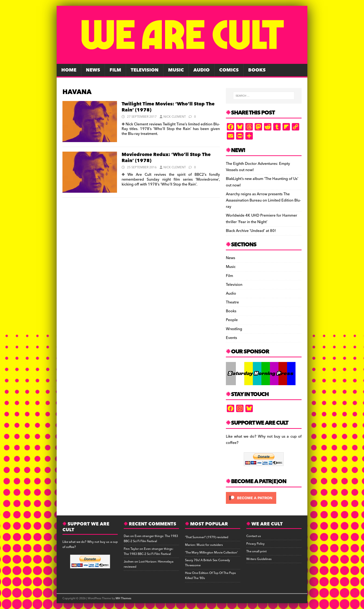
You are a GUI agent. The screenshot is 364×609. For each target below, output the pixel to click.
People (232, 320)
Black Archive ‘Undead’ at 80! (251, 231)
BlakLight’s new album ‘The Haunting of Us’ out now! (262, 182)
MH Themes (123, 598)
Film (115, 70)
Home (69, 70)
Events (231, 338)
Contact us (254, 536)
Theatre (232, 302)
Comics (229, 70)
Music (176, 70)
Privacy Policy (255, 544)
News (93, 70)
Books (257, 70)
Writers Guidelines (259, 559)
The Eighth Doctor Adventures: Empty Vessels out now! (258, 167)
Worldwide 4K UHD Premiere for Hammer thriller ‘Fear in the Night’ (262, 219)
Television (145, 70)
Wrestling (234, 329)
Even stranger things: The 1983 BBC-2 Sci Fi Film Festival (151, 539)
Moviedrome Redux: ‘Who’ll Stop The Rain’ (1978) (166, 158)
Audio (201, 70)
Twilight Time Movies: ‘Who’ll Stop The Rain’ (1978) (168, 107)
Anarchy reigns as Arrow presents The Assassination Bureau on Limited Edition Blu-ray (263, 200)
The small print (256, 551)
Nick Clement (175, 117)
